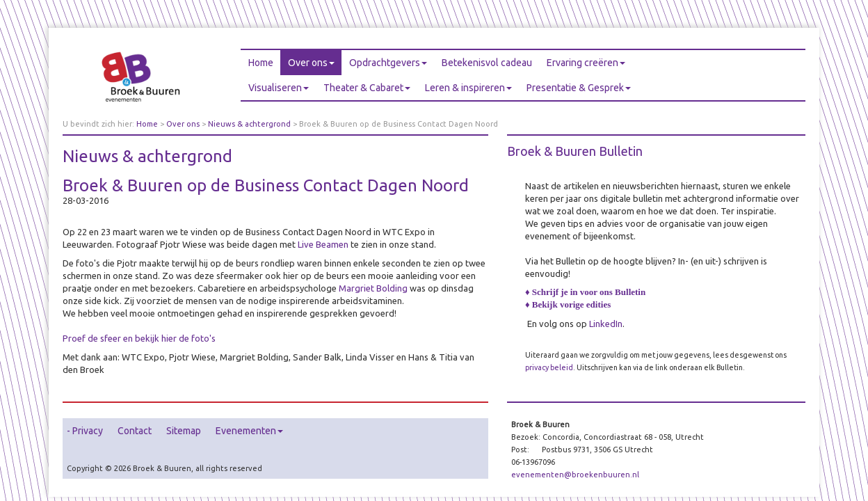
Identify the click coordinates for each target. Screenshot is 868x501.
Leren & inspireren (468, 88)
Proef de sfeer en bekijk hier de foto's (139, 338)
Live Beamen (323, 244)
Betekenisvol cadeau (487, 63)
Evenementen (249, 431)
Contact (135, 431)
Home (261, 63)
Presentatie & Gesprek (579, 88)
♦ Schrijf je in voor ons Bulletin (585, 292)
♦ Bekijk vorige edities (568, 304)
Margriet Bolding (373, 288)
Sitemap (184, 431)
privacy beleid (549, 367)
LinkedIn (606, 324)
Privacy (88, 431)
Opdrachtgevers (388, 63)
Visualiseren (279, 88)
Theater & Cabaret (367, 88)
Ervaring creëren (586, 63)
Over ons (311, 63)
